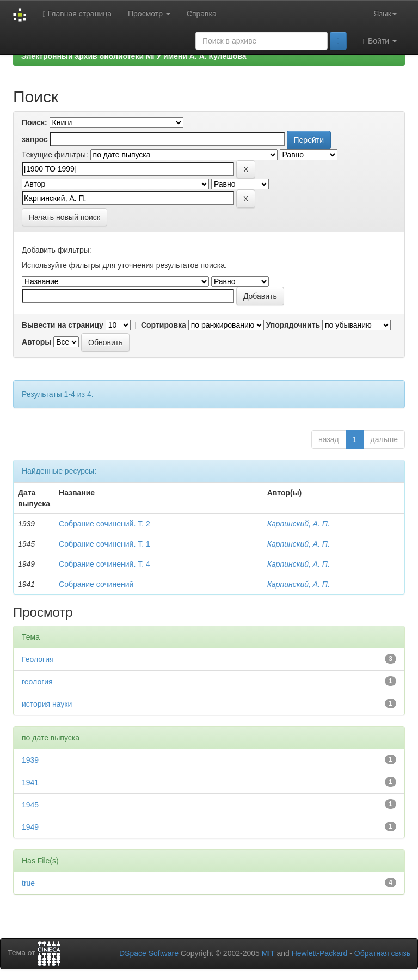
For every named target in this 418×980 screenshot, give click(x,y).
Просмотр (149, 14)
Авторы (36, 342)
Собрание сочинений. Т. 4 (104, 564)
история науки (47, 704)
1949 (30, 827)
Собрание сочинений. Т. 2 (104, 524)
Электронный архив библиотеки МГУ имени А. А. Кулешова (134, 56)
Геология (38, 659)
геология (37, 682)
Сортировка (164, 325)
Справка (202, 14)
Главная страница (77, 14)
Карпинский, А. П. (299, 524)
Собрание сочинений (96, 584)
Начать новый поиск (64, 217)
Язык (385, 14)
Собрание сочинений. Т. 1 (104, 544)
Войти (380, 41)
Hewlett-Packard (320, 953)
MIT (268, 953)
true (28, 883)
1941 (30, 782)
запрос (35, 139)
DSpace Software (149, 953)
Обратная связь (382, 953)
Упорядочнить (293, 325)
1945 (30, 805)
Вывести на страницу (63, 325)
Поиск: (35, 122)
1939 (30, 760)
